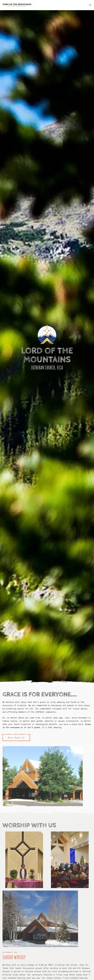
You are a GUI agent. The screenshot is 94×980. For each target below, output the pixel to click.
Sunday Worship (14, 957)
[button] (90, 5)
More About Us (16, 738)
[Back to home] (17, 5)
